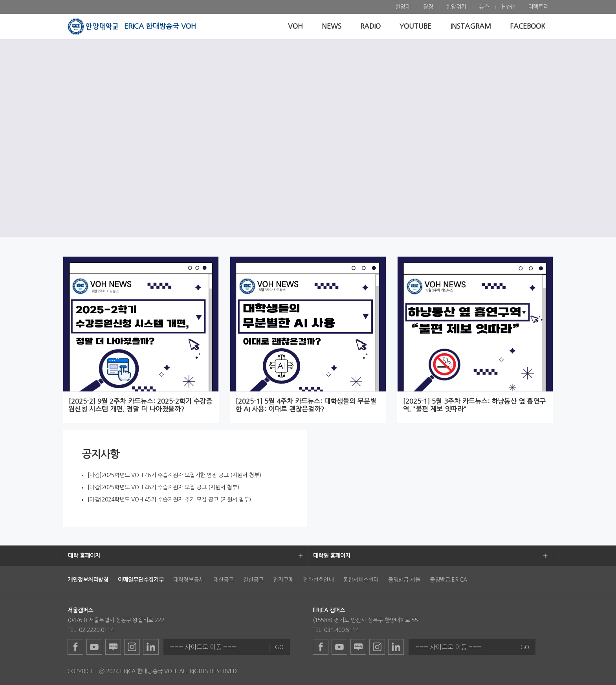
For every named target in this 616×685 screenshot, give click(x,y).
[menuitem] (403, 7)
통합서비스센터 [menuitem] (361, 580)
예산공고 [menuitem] (224, 580)
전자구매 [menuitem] (283, 580)
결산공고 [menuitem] (253, 580)
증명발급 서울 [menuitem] (404, 580)
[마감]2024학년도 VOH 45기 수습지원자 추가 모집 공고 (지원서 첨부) (169, 500)
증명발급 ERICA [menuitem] (448, 580)
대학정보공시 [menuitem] (189, 580)
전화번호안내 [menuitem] (318, 580)
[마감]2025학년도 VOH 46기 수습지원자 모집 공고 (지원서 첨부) (163, 487)
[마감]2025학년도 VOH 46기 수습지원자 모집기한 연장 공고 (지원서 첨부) (174, 475)
